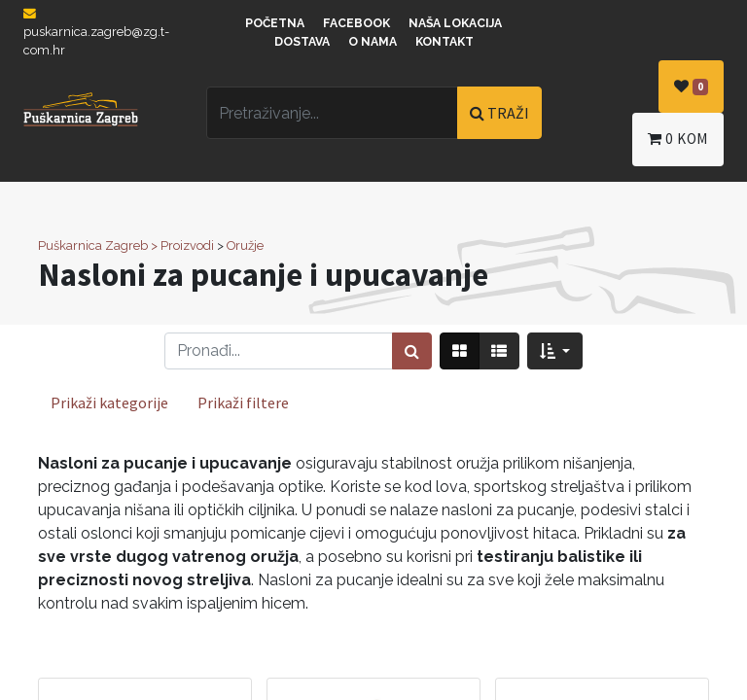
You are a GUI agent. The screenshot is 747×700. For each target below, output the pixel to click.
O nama (373, 42)
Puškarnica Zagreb (93, 245)
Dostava (302, 42)
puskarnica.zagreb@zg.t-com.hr (96, 33)
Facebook (356, 23)
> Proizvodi (182, 245)
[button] (555, 351)
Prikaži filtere (243, 402)
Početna (275, 23)
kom (678, 139)
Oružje (245, 245)
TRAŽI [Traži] (499, 113)
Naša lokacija (455, 23)
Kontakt (445, 42)
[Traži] (412, 351)
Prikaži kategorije (109, 402)
